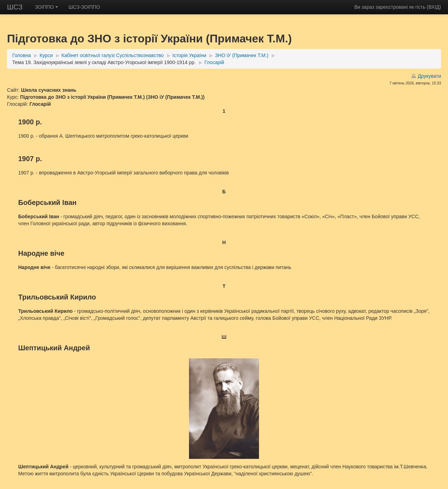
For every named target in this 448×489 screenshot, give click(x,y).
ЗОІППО (47, 7)
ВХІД (434, 7)
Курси (46, 55)
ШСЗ (15, 7)
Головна (22, 55)
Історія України (190, 55)
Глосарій (214, 62)
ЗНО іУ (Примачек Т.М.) (242, 55)
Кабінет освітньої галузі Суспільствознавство (113, 55)
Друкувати (429, 76)
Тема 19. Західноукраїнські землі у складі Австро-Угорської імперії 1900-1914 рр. (104, 62)
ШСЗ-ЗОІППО (84, 7)
